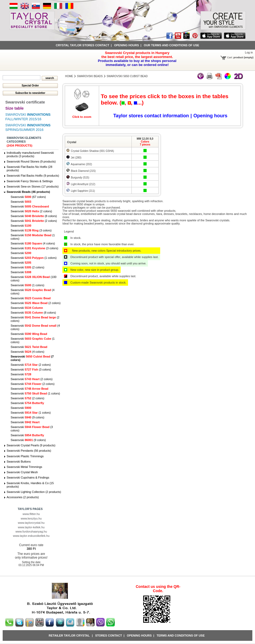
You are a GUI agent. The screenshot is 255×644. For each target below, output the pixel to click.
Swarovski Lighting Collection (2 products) (34, 492)
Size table (14, 108)
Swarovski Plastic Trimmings (25, 456)
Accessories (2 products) (23, 497)
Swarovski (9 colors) (27, 417)
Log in (249, 52)
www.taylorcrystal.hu (31, 523)
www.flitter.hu (31, 514)
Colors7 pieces (145, 143)
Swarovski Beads (90, 76)
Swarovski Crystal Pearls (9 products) (31, 445)
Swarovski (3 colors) (31, 230)
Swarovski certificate (25, 102)
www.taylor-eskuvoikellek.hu (31, 536)
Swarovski (21, 202)
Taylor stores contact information (151, 116)
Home (69, 76)
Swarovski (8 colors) (34, 216)
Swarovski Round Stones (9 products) (31, 161)
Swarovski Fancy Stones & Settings (30, 181)
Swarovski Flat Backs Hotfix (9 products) (33, 176)
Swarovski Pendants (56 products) (29, 451)
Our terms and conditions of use (171, 45)
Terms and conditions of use (180, 635)
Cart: (230, 57)
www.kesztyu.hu (31, 518)
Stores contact (109, 635)
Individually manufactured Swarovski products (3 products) (30, 154)
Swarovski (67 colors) (28, 197)
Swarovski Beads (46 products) (28, 192)
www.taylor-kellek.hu (31, 527)
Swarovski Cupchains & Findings (28, 477)
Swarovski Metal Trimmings (24, 467)
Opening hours (126, 45)
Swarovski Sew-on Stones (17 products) (33, 186)
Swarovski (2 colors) (31, 211)
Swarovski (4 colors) (33, 243)
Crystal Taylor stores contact (82, 45)
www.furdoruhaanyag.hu (31, 531)
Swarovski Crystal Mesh (22, 472)
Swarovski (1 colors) (34, 258)
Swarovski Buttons (19, 462)
